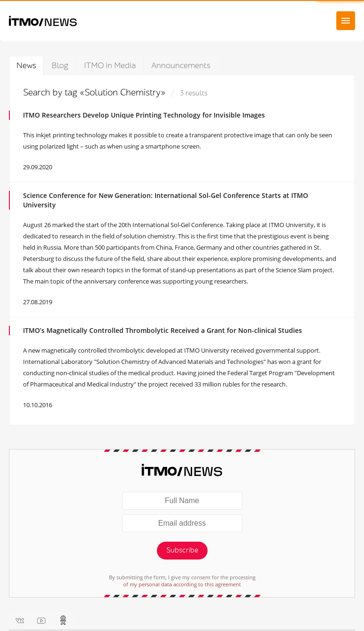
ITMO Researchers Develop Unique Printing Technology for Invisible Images (144, 115)
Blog (60, 66)
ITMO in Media (110, 66)
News (26, 66)
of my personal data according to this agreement (182, 584)
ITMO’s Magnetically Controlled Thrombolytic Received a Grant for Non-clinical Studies (163, 330)
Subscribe (182, 550)
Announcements (181, 66)
